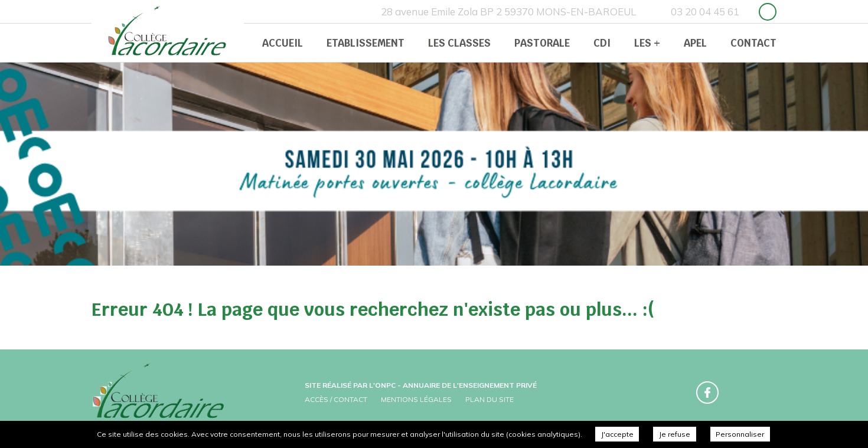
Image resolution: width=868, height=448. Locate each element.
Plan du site (490, 399)
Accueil (283, 43)
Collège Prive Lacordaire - (168, 32)
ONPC (385, 385)
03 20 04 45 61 (705, 12)
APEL (695, 43)
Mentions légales (416, 399)
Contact (753, 43)
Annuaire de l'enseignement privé (470, 385)
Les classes (459, 43)
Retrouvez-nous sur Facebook (768, 12)
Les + (647, 43)
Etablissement (366, 43)
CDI (602, 43)
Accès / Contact (336, 399)
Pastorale (542, 43)
